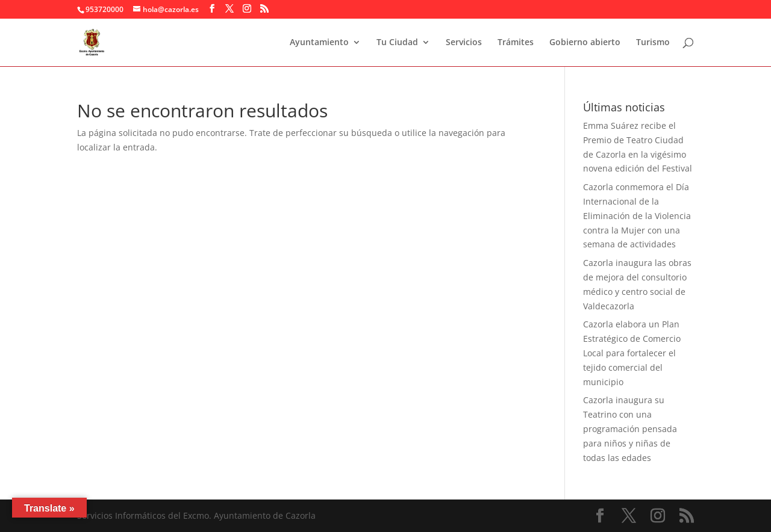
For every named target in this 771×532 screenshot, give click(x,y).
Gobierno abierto (585, 43)
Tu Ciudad (397, 43)
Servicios (464, 43)
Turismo (653, 43)
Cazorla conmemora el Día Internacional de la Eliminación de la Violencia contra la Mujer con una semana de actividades (637, 215)
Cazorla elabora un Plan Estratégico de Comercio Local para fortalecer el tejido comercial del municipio (632, 353)
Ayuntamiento (319, 43)
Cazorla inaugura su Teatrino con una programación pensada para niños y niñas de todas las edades (630, 428)
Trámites (516, 43)
